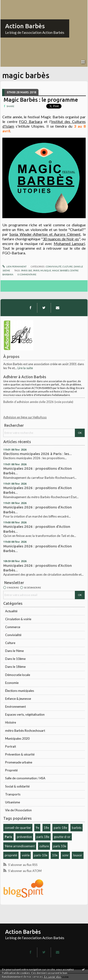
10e (55, 855)
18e (46, 828)
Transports (13, 794)
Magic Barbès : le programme (41, 100)
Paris (8, 837)
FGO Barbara (31, 121)
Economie (12, 683)
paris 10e (60, 846)
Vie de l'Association (18, 810)
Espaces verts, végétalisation (25, 714)
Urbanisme (13, 802)
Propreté (11, 770)
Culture (10, 643)
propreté (11, 855)
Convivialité (13, 635)
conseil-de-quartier (18, 828)
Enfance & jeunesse (18, 699)
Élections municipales (20, 691)
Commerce (13, 627)
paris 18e (43, 837)
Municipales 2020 (17, 738)
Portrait (11, 746)
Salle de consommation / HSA (25, 778)
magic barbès (60, 270)
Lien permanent (14, 266)
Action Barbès (25, 26)
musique (46, 270)
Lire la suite (25, 368)
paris (36, 270)
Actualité (11, 611)
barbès (77, 828)
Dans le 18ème (15, 667)
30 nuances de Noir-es (61, 239)
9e (37, 828)
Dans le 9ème (14, 651)
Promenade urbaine (19, 762)
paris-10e (41, 855)
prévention (24, 837)
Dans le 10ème (15, 659)
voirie (26, 855)
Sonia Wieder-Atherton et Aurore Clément (45, 234)
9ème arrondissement (20, 846)
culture (44, 846)
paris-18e (60, 828)
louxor (78, 855)
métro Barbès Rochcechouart (25, 731)
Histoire (11, 722)
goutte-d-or (62, 837)
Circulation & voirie (18, 619)
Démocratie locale (18, 675)
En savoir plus (53, 977)
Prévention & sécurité (20, 754)
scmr (65, 855)
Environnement (15, 707)
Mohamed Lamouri (69, 243)
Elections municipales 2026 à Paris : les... (38, 454)
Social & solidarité (17, 786)
